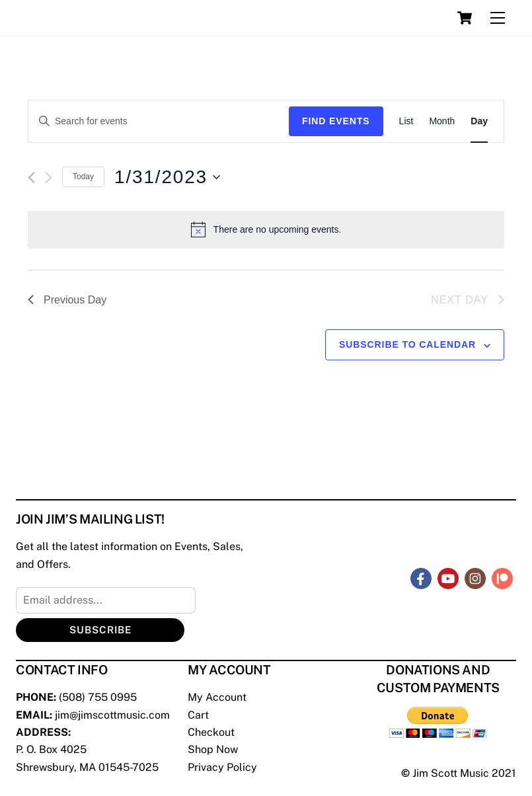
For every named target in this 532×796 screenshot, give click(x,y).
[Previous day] (31, 178)
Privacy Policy (222, 767)
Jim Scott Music (451, 773)
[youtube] (448, 577)
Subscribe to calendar (407, 344)
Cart (198, 715)
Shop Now (213, 749)
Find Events (336, 121)
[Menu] (498, 18)
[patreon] (502, 577)
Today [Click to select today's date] (83, 177)
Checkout (211, 732)
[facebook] (421, 577)
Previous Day (67, 300)
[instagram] (475, 577)
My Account (217, 697)
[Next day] (49, 178)
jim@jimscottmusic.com (112, 715)
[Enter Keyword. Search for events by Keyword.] (159, 121)
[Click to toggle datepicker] (167, 177)
